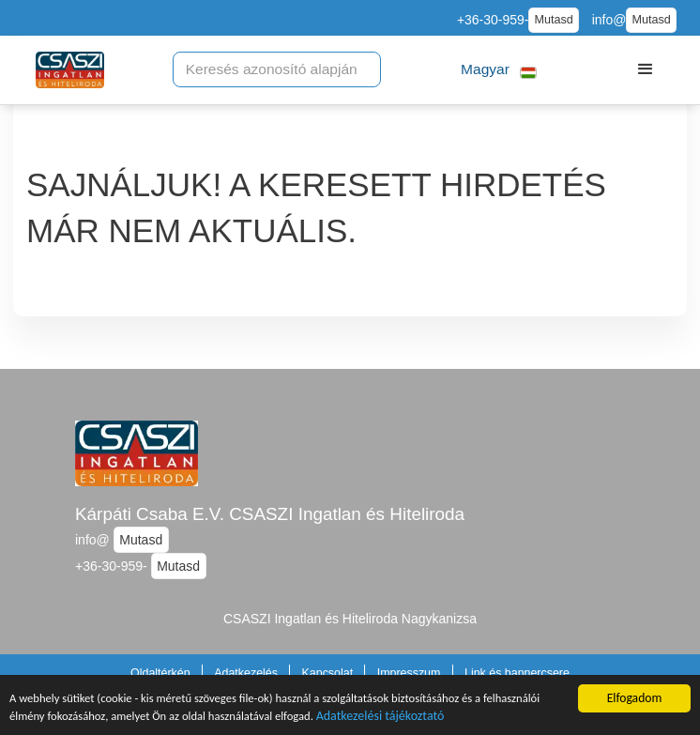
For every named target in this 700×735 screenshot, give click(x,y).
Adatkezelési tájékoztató (473, 723)
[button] (499, 70)
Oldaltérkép (160, 673)
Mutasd (553, 20)
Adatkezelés (246, 673)
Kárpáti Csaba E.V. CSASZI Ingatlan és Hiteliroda (270, 514)
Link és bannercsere (517, 673)
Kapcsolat (328, 673)
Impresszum (409, 673)
